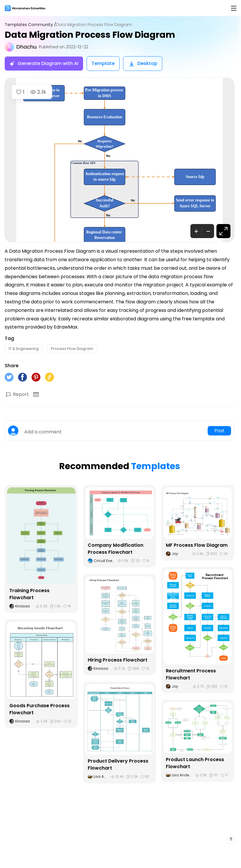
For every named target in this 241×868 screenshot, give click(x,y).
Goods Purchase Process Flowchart (39, 709)
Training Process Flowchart (29, 594)
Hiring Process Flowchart (118, 660)
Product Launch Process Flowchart (195, 763)
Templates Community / (30, 25)
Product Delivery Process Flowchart (118, 764)
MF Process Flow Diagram (197, 545)
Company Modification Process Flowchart (116, 549)
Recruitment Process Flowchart (191, 674)
